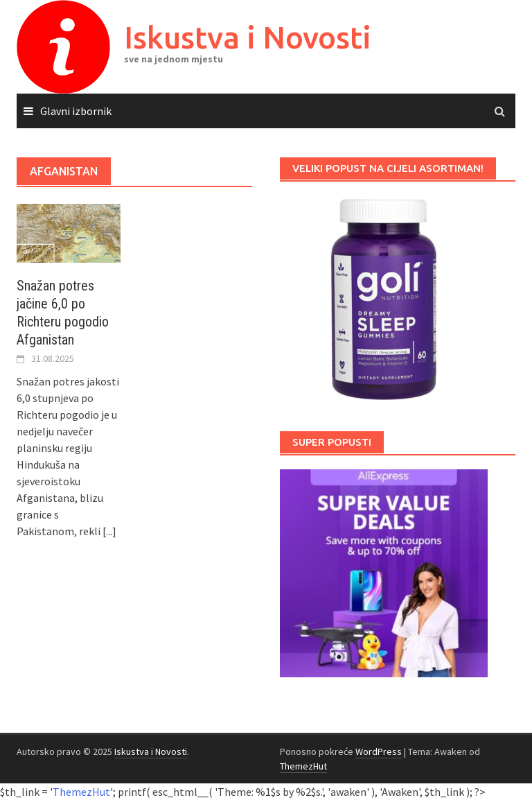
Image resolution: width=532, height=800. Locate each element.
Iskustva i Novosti (248, 37)
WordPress (379, 751)
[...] (109, 531)
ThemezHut (303, 766)
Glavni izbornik (76, 111)
